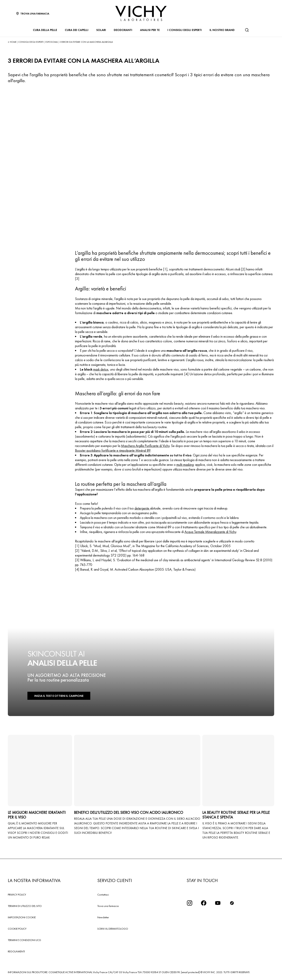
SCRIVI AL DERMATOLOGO (113, 929)
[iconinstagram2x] (190, 903)
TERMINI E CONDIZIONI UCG (24, 940)
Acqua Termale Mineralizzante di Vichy (210, 532)
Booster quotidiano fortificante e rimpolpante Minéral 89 (113, 450)
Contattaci (103, 895)
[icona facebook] (204, 903)
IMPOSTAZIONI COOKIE (22, 917)
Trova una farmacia (108, 906)
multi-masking (185, 465)
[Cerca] (247, 30)
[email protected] (190, 972)
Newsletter (103, 917)
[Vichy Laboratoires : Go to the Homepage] (141, 13)
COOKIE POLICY (17, 929)
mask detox (101, 369)
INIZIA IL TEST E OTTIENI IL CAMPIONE (57, 696)
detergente (142, 508)
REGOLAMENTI (16, 951)
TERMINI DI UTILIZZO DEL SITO (25, 906)
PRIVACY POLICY (17, 895)
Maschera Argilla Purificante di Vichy (145, 446)
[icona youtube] (218, 903)
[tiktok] (232, 903)
